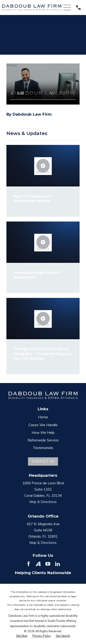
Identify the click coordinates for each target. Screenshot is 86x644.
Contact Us (43, 461)
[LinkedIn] (57, 564)
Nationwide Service (43, 440)
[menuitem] (22, 636)
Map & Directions (43, 502)
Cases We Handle (43, 425)
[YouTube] (48, 564)
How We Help (43, 433)
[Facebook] (29, 564)
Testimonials (43, 448)
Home (43, 417)
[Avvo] (38, 564)
